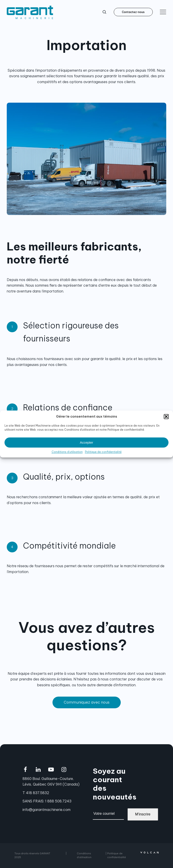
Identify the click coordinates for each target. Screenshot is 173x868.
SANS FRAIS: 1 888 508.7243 (47, 801)
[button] (166, 416)
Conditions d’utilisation (67, 452)
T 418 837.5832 (36, 793)
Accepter (86, 442)
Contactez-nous (133, 12)
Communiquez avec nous (87, 702)
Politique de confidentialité (103, 452)
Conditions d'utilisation (84, 855)
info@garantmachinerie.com (47, 810)
